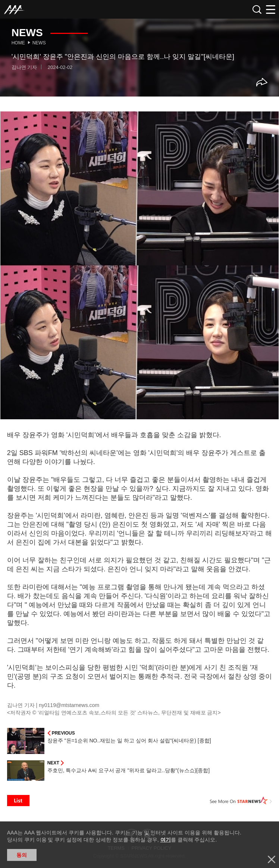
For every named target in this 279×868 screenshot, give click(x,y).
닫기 (272, 859)
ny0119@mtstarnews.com (69, 705)
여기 (166, 840)
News (39, 43)
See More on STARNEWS (241, 801)
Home (18, 43)
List (18, 801)
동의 (22, 855)
